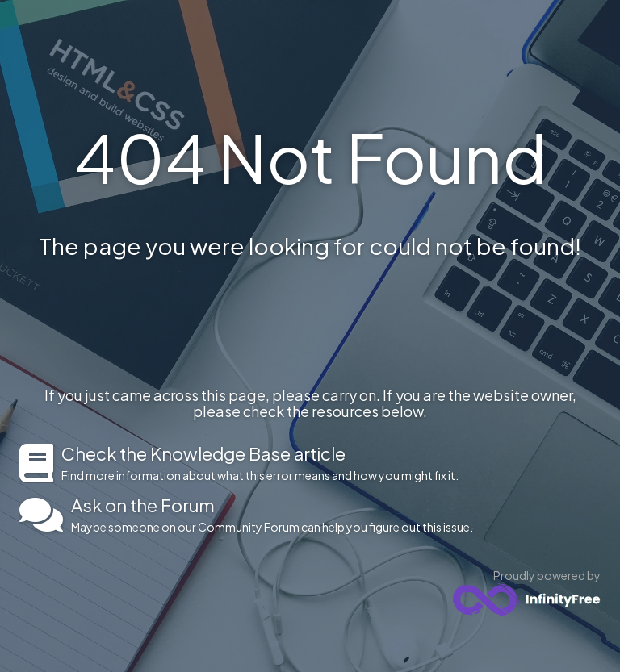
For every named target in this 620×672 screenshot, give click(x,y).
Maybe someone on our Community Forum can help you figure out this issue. (336, 515)
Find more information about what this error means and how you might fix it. (331, 463)
